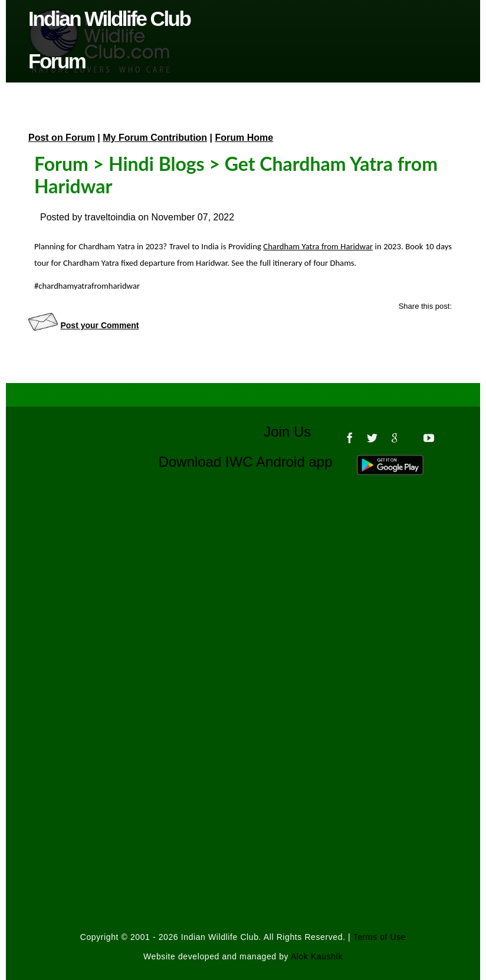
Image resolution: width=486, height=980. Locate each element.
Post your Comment (99, 325)
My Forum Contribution (155, 138)
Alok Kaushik (317, 956)
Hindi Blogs (157, 164)
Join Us (295, 432)
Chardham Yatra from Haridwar (318, 246)
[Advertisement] (243, 613)
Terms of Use (380, 937)
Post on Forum (62, 138)
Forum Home (244, 138)
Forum (61, 164)
